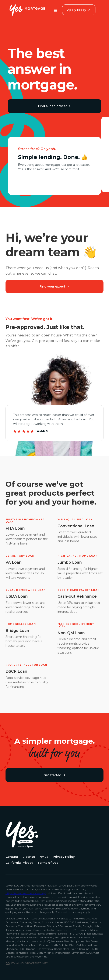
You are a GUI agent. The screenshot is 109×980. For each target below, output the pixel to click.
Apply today (79, 10)
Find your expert (54, 286)
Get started (54, 775)
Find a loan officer (54, 106)
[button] (56, 11)
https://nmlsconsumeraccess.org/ (26, 893)
